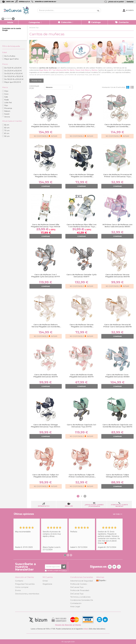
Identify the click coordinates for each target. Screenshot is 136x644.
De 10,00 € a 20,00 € (13, 68)
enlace (86, 629)
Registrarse (47, 584)
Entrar (45, 581)
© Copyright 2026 (68, 642)
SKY (50, 70)
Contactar (130, 2)
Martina (94, 70)
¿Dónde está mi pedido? (116, 2)
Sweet (7, 114)
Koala (6, 100)
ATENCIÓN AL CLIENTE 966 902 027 (46, 2)
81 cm (7, 133)
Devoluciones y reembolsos (27, 594)
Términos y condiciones (80, 597)
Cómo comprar (22, 587)
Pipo (6, 105)
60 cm (7, 128)
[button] (34, 22)
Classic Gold (80, 70)
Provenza (8, 108)
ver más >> (118, 514)
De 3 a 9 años (10, 56)
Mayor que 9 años (11, 59)
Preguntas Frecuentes (25, 584)
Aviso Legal (75, 606)
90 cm (7, 136)
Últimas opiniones (24, 514)
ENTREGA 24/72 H (24, 2)
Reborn (7, 111)
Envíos (18, 590)
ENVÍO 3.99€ (10, 2)
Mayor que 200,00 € (13, 82)
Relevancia (58, 87)
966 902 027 (119, 506)
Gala (6, 97)
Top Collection (57, 70)
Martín (72, 70)
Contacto (19, 581)
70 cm (7, 131)
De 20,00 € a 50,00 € (13, 71)
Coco (6, 94)
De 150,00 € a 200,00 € (14, 79)
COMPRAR (46, 186)
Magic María (44, 70)
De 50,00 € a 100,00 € (13, 74)
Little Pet (8, 103)
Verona (7, 117)
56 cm (7, 125)
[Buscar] (98, 10)
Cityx (6, 91)
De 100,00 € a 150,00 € (14, 76)
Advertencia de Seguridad (81, 581)
